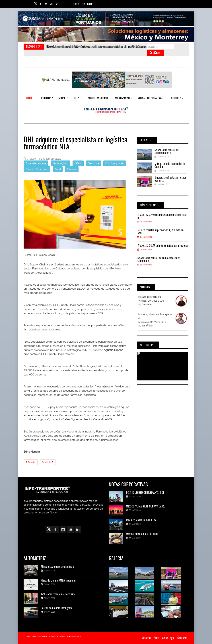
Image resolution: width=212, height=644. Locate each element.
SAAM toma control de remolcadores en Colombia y (159, 260)
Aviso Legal (168, 638)
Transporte (93, 163)
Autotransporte (98, 98)
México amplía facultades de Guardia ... (170, 165)
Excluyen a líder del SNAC (150, 297)
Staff (157, 638)
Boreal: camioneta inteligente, (57, 608)
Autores (177, 98)
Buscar (156, 53)
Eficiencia (72, 169)
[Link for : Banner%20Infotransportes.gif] (106, 34)
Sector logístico (60, 163)
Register (88, 5)
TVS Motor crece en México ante (58, 594)
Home (31, 98)
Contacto (182, 638)
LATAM (78, 163)
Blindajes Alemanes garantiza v (57, 567)
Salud (58, 169)
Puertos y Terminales (55, 98)
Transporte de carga (36, 163)
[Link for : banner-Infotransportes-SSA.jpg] (106, 19)
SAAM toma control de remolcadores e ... (167, 152)
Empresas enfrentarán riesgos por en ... (170, 179)
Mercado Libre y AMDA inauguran (58, 581)
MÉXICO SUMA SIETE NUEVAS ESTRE (146, 507)
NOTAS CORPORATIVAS (152, 98)
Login (76, 5)
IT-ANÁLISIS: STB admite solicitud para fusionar (163, 246)
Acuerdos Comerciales (37, 169)
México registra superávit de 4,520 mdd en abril (160, 232)
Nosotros (146, 638)
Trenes (78, 98)
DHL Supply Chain (115, 163)
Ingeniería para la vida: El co (141, 520)
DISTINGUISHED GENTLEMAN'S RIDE (145, 493)
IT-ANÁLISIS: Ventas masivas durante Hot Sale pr (162, 217)
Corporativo (147, 305)
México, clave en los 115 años (142, 534)
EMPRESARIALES (123, 98)
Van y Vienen (147, 326)
